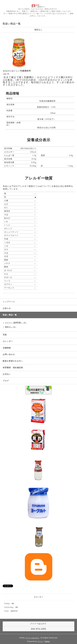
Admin (47, 641)
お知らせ (7, 308)
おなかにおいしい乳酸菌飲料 (17, 71)
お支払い (7, 374)
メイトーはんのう (32, 638)
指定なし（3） (11, 327)
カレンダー (8, 341)
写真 (5, 335)
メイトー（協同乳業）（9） (16, 323)
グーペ (40, 641)
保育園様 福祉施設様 (13, 368)
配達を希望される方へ (13, 361)
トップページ (9, 302)
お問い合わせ (9, 354)
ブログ (6, 381)
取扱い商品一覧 (10, 315)
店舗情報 (7, 348)
